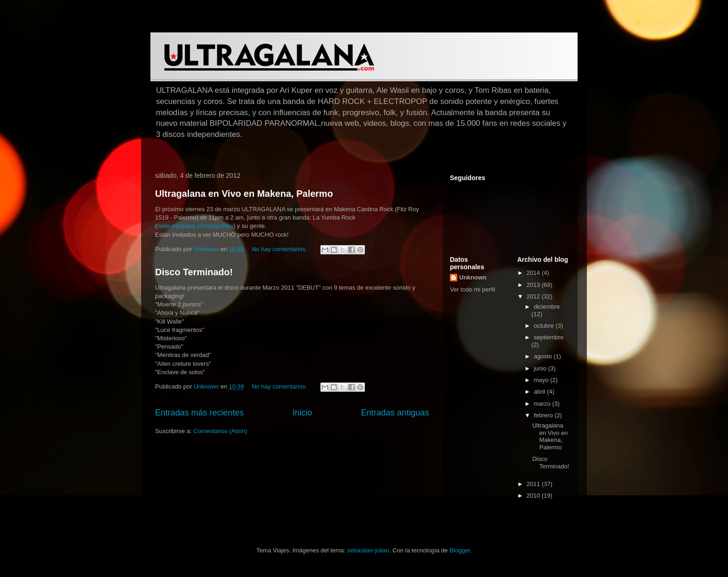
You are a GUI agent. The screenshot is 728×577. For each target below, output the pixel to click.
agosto (544, 356)
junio (541, 368)
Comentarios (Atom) (220, 431)
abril (540, 392)
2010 (534, 496)
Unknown (473, 277)
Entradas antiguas (395, 413)
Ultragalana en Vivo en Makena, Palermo (244, 194)
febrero (544, 415)
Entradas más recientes (199, 413)
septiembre (549, 337)
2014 (534, 273)
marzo (543, 404)
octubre (545, 326)
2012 (534, 296)
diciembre (547, 307)
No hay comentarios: (280, 249)
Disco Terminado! (194, 272)
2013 (534, 285)
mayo (542, 380)
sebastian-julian (368, 550)
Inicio (302, 413)
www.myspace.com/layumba (195, 226)
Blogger (460, 550)
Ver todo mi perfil (473, 289)
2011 (534, 484)
